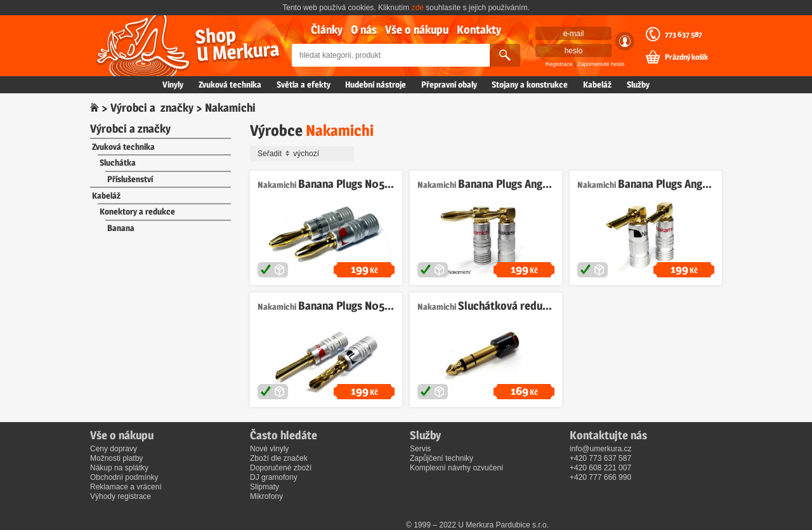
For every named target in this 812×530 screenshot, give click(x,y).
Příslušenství (130, 179)
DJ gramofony (274, 477)
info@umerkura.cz (601, 449)
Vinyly (173, 84)
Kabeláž (597, 84)
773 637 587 (684, 34)
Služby (638, 84)
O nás (364, 30)
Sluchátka (118, 162)
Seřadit (304, 154)
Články (327, 30)
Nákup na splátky (119, 468)
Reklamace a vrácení (126, 487)
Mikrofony (266, 496)
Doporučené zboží (281, 468)
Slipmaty (265, 487)
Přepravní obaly (449, 84)
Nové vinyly (269, 449)
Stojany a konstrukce (530, 84)
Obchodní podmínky (124, 477)
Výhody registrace (121, 496)
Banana (121, 228)
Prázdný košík (686, 57)
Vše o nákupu (417, 30)
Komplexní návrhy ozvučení (456, 468)
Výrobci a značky (152, 108)
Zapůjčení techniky (442, 458)
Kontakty (479, 30)
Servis (420, 449)
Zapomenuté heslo (601, 64)
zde (418, 8)
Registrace (559, 64)
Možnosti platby (116, 458)
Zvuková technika (230, 84)
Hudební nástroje (376, 84)
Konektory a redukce (137, 211)
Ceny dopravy (114, 449)
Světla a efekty (304, 84)
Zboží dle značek (279, 458)
